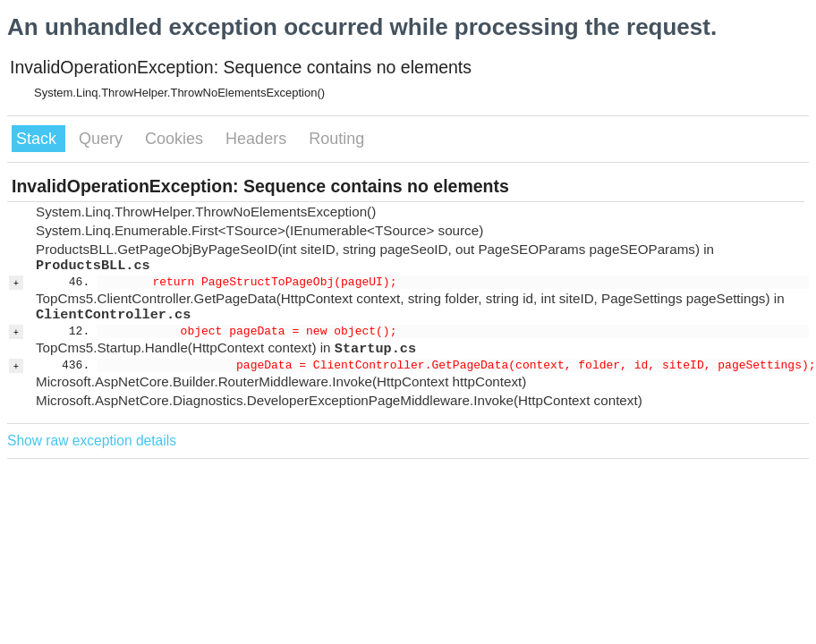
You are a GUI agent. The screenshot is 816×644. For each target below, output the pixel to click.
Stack (38, 139)
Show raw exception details (92, 441)
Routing (336, 139)
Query (103, 139)
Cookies (176, 139)
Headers (258, 139)
